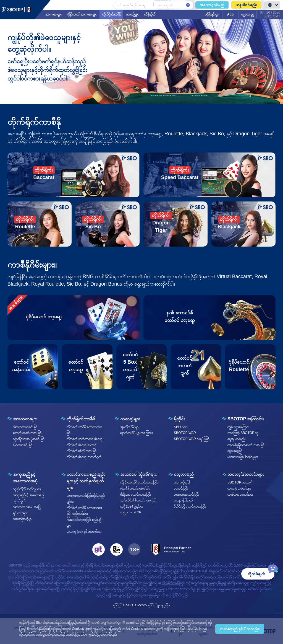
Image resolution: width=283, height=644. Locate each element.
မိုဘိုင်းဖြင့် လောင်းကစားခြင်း (190, 506)
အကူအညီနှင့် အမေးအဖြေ (28, 495)
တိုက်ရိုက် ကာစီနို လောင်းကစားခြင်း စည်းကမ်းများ (84, 511)
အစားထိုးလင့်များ (23, 519)
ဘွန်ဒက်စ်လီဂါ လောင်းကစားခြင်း (138, 500)
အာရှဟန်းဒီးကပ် (183, 500)
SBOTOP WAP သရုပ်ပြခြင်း (192, 439)
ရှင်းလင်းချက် (20, 513)
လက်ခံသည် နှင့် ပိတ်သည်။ (240, 629)
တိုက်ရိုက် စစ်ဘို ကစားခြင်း (82, 451)
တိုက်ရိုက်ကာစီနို (111, 14)
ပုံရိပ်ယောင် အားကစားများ (82, 14)
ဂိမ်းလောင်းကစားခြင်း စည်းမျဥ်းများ (85, 523)
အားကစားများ (53, 14)
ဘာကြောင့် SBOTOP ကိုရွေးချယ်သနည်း (243, 436)
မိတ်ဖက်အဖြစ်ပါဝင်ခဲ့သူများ (243, 457)
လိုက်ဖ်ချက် (19, 501)
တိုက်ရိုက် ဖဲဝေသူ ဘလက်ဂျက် (84, 457)
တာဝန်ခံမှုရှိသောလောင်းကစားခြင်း (247, 445)
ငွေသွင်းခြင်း (181, 488)
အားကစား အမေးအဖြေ (27, 507)
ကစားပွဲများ (132, 14)
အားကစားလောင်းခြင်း (187, 495)
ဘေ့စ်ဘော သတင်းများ (240, 495)
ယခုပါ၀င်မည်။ (246, 5)
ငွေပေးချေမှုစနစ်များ (150, 595)
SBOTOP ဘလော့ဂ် (240, 482)
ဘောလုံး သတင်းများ (239, 488)
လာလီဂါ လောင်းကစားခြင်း (135, 488)
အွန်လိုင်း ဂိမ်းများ (130, 427)
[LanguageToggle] (272, 5)
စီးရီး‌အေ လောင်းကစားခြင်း (136, 495)
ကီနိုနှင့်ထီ (150, 14)
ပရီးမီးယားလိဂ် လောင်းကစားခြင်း (139, 482)
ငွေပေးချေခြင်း (235, 451)
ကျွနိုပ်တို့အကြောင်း (238, 427)
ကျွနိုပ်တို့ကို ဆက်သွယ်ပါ (27, 489)
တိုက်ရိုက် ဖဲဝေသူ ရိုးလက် (81, 445)
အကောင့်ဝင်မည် (212, 5)
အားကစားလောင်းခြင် (25, 427)
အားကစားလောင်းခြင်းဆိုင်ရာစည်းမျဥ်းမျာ (86, 499)
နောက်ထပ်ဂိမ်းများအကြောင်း (137, 433)
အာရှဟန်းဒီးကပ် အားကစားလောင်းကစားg (55, 565)
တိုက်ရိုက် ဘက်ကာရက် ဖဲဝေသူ (85, 439)
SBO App (181, 427)
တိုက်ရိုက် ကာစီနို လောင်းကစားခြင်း (84, 430)
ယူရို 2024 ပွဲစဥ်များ (132, 506)
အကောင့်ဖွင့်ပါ (182, 482)
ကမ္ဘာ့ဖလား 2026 (131, 512)
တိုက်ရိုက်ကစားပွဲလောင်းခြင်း (29, 439)
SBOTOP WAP (185, 433)
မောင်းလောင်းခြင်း (23, 445)
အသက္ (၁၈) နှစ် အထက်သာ (84, 532)
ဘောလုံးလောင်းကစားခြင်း (28, 433)
